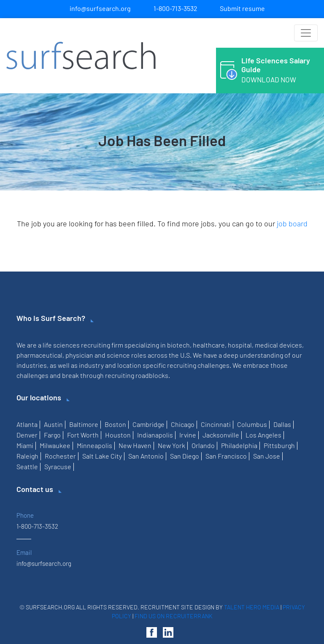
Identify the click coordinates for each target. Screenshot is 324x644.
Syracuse (58, 466)
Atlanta (27, 424)
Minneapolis (94, 445)
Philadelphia (239, 445)
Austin (53, 424)
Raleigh (27, 456)
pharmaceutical (39, 355)
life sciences (61, 345)
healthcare (209, 345)
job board (292, 223)
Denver (27, 435)
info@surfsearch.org (100, 8)
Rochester (60, 456)
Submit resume (242, 8)
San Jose (267, 456)
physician (79, 355)
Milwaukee (55, 445)
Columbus (252, 424)
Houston (118, 435)
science (118, 355)
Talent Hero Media (252, 607)
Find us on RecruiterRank (174, 616)
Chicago (183, 424)
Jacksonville (221, 435)
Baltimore (84, 424)
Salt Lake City (102, 456)
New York (171, 445)
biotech (178, 345)
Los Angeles (263, 435)
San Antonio (146, 456)
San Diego (185, 456)
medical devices (278, 345)
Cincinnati (216, 424)
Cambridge (148, 424)
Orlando (203, 445)
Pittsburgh (279, 445)
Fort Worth (83, 435)
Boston (115, 424)
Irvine (188, 435)
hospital (240, 345)
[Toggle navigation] (306, 33)
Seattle (27, 466)
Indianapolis (155, 435)
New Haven (135, 445)
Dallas (282, 424)
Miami (25, 445)
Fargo (52, 435)
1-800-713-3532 (175, 8)
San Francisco (226, 456)
